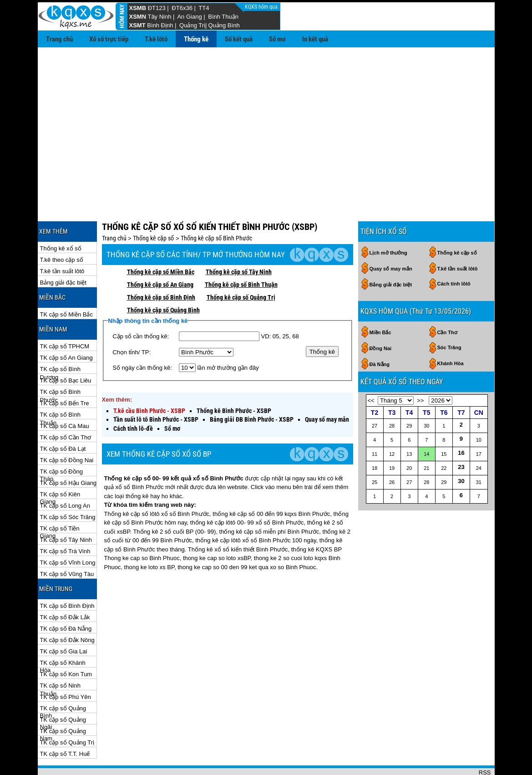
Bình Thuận (223, 17)
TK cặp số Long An (65, 476)
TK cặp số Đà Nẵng (66, 599)
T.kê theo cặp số (62, 230)
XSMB (138, 8)
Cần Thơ (447, 303)
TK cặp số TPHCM (65, 317)
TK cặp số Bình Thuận (60, 385)
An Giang (189, 17)
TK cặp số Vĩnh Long (68, 533)
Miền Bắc (380, 303)
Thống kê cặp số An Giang (160, 255)
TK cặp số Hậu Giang (68, 453)
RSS (485, 743)
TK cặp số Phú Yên (66, 667)
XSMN (138, 17)
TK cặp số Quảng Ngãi (63, 691)
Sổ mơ (277, 39)
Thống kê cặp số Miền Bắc (161, 242)
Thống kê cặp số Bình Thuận (241, 255)
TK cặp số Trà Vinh (65, 522)
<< (371, 371)
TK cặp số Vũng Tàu (67, 544)
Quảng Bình (224, 25)
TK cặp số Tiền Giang (60, 499)
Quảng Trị (192, 25)
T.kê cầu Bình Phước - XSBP (149, 381)
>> (420, 371)
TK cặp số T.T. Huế (65, 724)
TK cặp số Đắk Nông (67, 610)
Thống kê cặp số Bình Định (161, 268)
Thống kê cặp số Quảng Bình (163, 280)
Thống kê (196, 39)
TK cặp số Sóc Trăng (68, 487)
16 (461, 423)
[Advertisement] (266, 116)
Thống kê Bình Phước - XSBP (234, 381)
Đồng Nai (381, 319)
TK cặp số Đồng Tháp (62, 442)
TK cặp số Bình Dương (60, 340)
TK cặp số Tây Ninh (66, 510)
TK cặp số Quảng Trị (67, 713)
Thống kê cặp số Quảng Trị (241, 268)
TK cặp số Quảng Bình (63, 679)
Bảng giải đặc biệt (63, 253)
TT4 (204, 8)
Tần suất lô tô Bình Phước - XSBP (156, 390)
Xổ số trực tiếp (109, 39)
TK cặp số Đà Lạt (63, 419)
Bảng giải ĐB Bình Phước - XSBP (252, 390)
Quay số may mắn (327, 390)
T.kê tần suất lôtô (62, 242)
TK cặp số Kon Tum (66, 645)
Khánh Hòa (451, 334)
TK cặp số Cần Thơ (66, 408)
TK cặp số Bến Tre (65, 374)
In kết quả (315, 39)
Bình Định (160, 25)
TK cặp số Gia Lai (64, 622)
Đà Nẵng (380, 335)
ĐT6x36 (182, 8)
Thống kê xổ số (61, 219)
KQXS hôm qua (262, 7)
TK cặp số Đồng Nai (67, 431)
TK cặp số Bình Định (67, 576)
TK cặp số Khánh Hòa (63, 634)
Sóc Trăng (449, 318)
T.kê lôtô (156, 39)
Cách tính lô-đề (133, 399)
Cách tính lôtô (454, 254)
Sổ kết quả (239, 39)
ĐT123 (157, 8)
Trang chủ (59, 39)
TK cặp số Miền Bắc (66, 285)
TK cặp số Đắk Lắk (65, 588)
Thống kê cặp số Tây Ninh (239, 242)
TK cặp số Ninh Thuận (60, 656)
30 (461, 451)
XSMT (137, 25)
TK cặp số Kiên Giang (60, 465)
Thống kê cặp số (153, 209)
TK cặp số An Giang (66, 328)
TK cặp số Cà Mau (65, 396)
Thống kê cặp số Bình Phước (216, 209)
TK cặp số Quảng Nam (63, 702)
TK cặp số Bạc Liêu (66, 351)
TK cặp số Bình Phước (60, 363)
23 (461, 437)
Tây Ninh (159, 17)
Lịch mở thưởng (388, 223)
